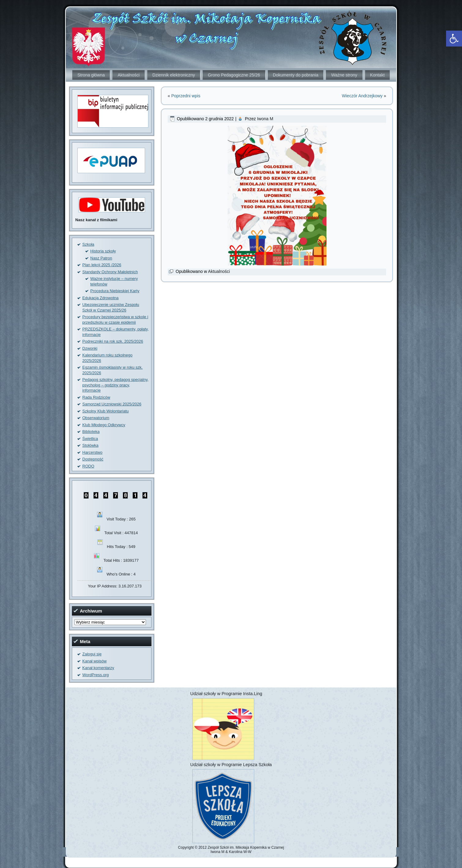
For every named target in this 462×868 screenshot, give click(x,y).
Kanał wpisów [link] (95, 661)
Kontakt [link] (377, 75)
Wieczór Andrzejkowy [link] (362, 96)
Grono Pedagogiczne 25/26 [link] (234, 75)
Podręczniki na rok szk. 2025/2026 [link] (113, 341)
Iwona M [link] (265, 119)
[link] (454, 39)
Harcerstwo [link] (92, 452)
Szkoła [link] (88, 244)
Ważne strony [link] (344, 75)
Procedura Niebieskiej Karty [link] (115, 291)
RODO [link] (88, 466)
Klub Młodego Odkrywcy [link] (104, 425)
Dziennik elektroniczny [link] (174, 75)
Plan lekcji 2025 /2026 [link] (102, 265)
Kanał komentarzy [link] (98, 668)
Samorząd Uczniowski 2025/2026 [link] (112, 404)
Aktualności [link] (129, 75)
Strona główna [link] (91, 75)
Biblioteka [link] (91, 432)
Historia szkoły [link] (103, 251)
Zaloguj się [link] (92, 654)
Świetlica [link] (90, 439)
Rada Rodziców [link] (96, 397)
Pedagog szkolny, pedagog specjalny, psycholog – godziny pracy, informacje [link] (115, 385)
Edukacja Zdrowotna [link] (101, 298)
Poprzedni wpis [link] (186, 96)
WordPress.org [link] (95, 675)
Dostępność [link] (93, 459)
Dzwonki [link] (90, 348)
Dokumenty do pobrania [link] (296, 75)
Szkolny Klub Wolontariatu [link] (106, 411)
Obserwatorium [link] (96, 418)
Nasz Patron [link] (101, 258)
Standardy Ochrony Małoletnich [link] (110, 272)
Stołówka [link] (90, 445)
